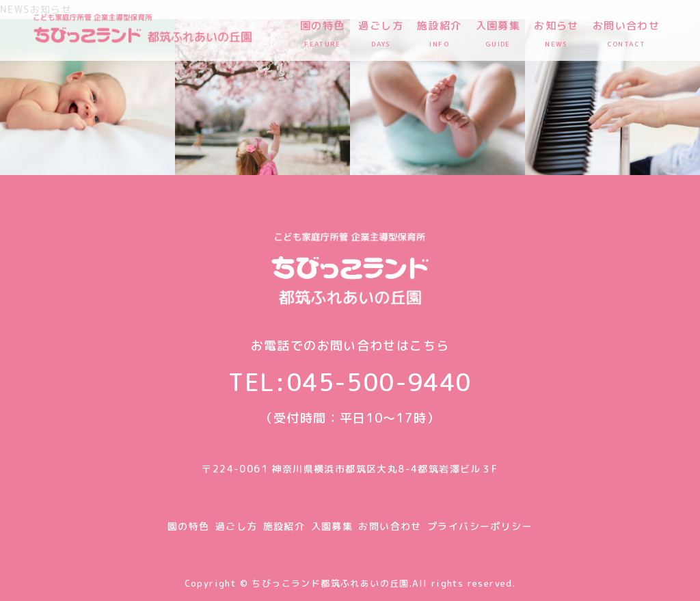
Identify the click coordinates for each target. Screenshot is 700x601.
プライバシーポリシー (480, 526)
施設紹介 (284, 526)
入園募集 (332, 526)
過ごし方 (237, 526)
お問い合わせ (390, 526)
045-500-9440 (379, 382)
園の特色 (189, 526)
